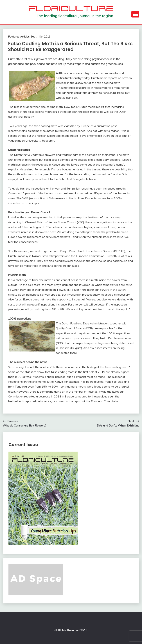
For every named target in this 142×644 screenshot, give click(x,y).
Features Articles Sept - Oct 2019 (29, 37)
